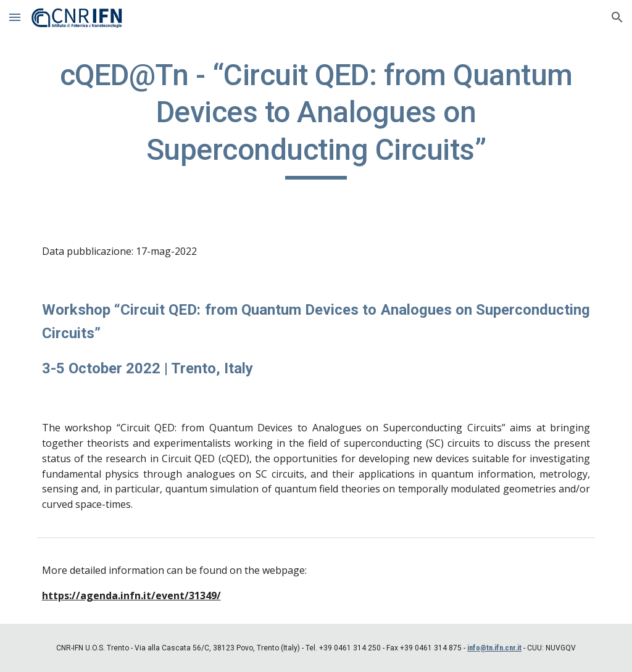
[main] (316, 118)
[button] (15, 17)
